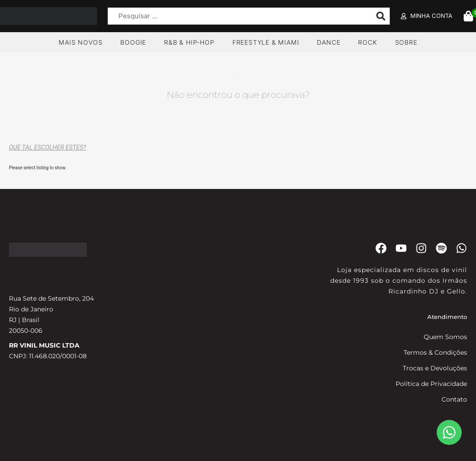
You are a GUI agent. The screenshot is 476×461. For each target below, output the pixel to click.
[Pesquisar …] (237, 16)
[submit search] (381, 16)
